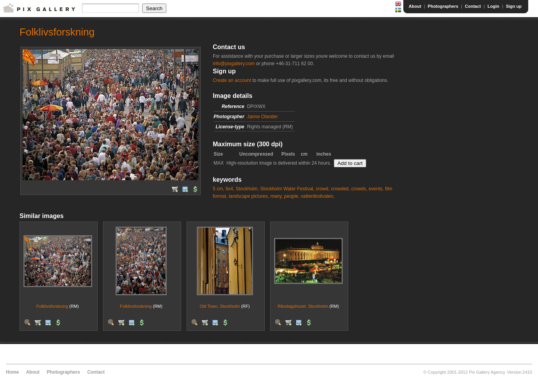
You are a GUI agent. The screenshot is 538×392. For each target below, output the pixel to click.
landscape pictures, (249, 196)
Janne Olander (263, 117)
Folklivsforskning (52, 306)
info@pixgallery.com (234, 64)
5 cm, (218, 189)
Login (493, 6)
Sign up (514, 6)
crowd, (323, 189)
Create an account (232, 80)
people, (292, 196)
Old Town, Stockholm (220, 306)
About (415, 6)
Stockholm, (247, 189)
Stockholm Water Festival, (287, 189)
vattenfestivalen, (318, 196)
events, (376, 189)
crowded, (340, 189)
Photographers (443, 6)
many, (276, 196)
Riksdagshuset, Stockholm (303, 306)
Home (12, 372)
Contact (473, 6)
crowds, (359, 189)
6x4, (230, 189)
